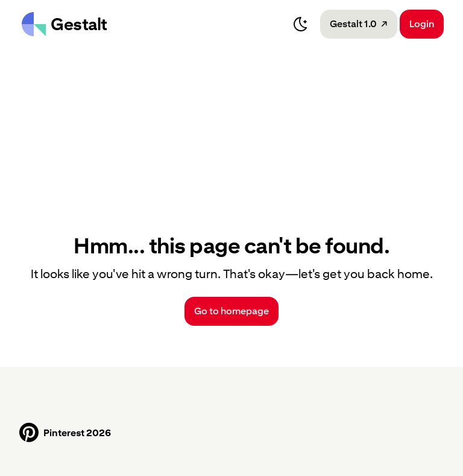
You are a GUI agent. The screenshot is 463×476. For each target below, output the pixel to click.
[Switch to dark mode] (301, 24)
